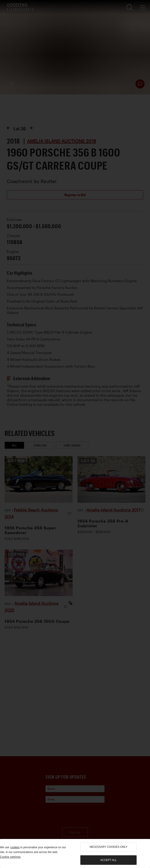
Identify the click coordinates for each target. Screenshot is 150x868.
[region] (75, 853)
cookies (15, 847)
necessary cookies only (109, 847)
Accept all (108, 860)
